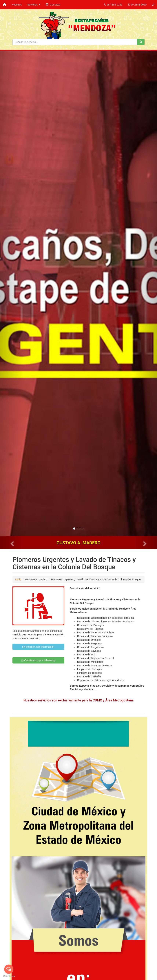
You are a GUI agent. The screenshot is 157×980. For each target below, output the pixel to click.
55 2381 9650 (137, 5)
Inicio (18, 579)
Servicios (34, 5)
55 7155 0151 (113, 5)
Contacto (53, 5)
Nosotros (17, 5)
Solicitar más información (38, 647)
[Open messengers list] (9, 969)
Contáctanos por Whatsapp (38, 660)
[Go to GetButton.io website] (9, 976)
